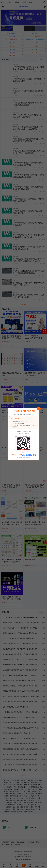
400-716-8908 (16, 455)
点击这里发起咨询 (29, 455)
